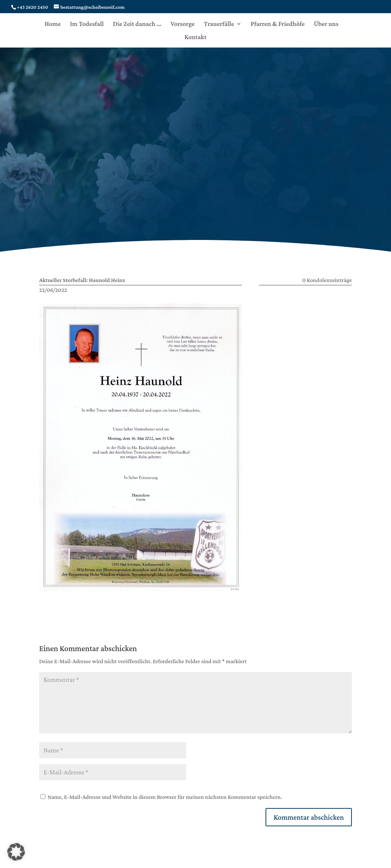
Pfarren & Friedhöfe (278, 24)
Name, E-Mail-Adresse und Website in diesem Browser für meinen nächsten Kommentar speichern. (165, 797)
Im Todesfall (87, 24)
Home (53, 24)
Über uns (326, 24)
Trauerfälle (219, 24)
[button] (16, 852)
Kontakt (195, 37)
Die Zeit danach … (137, 24)
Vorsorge (183, 24)
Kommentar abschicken (309, 817)
